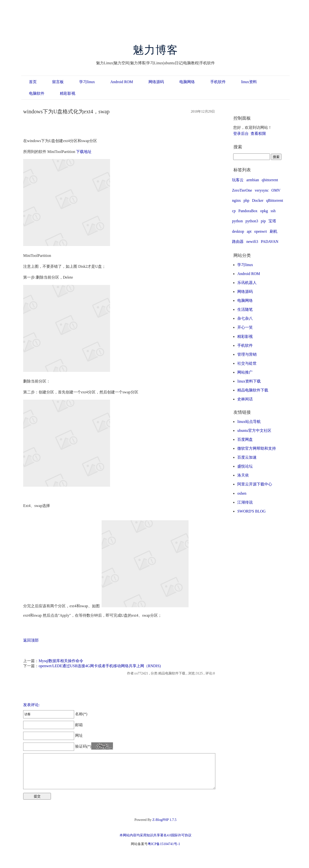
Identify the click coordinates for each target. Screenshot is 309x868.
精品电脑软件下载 (253, 390)
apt (249, 231)
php (246, 200)
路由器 (238, 242)
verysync (262, 190)
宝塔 (272, 221)
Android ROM (122, 82)
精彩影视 (68, 93)
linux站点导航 (249, 422)
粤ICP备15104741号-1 (164, 844)
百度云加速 (247, 457)
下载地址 (84, 152)
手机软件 (218, 82)
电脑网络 (187, 82)
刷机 (274, 231)
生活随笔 (245, 309)
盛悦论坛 (245, 466)
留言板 (58, 82)
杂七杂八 (245, 318)
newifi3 (252, 242)
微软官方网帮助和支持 (257, 448)
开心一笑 (245, 327)
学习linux (87, 82)
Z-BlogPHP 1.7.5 (164, 820)
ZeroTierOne (242, 190)
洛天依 (243, 475)
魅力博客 (156, 50)
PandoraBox (248, 211)
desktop (238, 231)
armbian (253, 180)
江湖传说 (245, 502)
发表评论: (31, 705)
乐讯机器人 (247, 283)
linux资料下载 (249, 381)
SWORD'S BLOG (251, 511)
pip (263, 221)
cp (234, 211)
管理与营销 (247, 354)
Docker (258, 200)
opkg (264, 211)
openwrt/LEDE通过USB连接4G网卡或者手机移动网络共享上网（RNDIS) (100, 666)
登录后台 (241, 134)
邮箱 (53, 725)
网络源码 (156, 82)
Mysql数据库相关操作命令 (61, 661)
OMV (276, 190)
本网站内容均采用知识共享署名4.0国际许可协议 (155, 835)
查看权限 (258, 134)
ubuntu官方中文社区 (254, 430)
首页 (33, 82)
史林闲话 (245, 399)
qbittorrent (270, 180)
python (237, 221)
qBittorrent (274, 200)
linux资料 (249, 82)
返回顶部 (31, 640)
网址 (53, 735)
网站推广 (245, 372)
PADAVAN (270, 242)
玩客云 (238, 180)
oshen (242, 493)
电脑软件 (37, 93)
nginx (236, 200)
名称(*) (55, 714)
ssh (273, 211)
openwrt (260, 231)
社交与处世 (247, 363)
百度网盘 (245, 439)
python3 (252, 221)
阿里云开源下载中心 (255, 484)
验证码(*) (83, 746)
